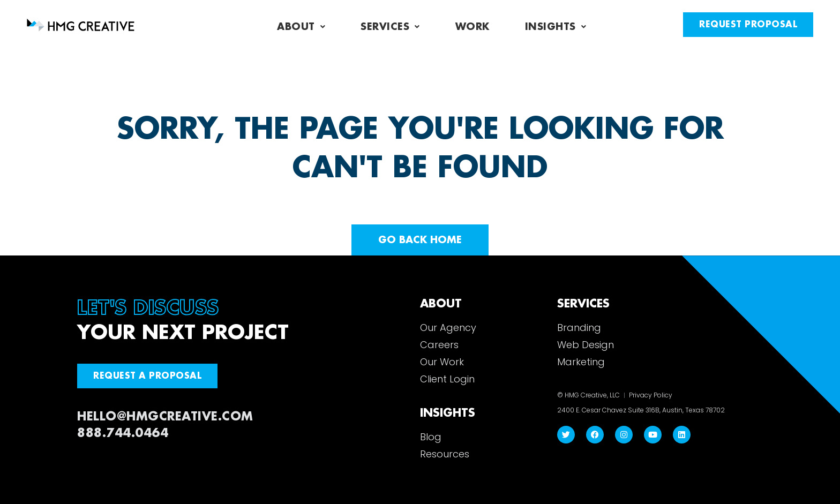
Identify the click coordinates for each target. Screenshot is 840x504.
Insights (556, 27)
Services (390, 27)
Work (472, 27)
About (301, 27)
